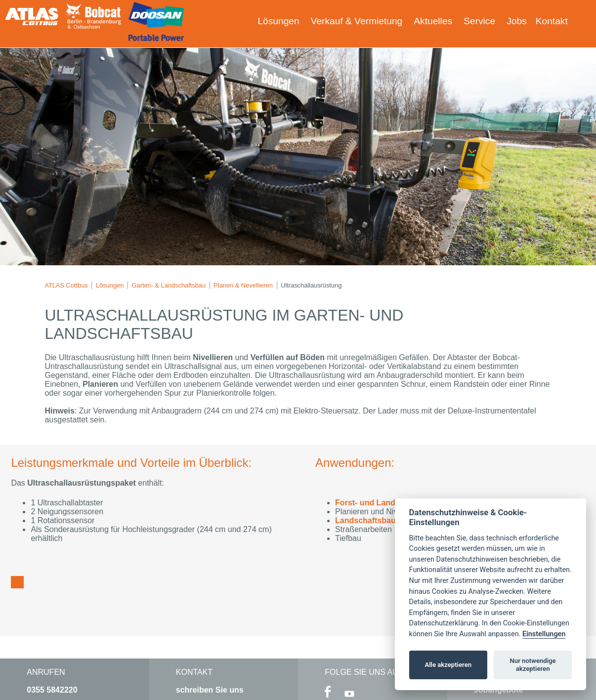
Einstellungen (544, 634)
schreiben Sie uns (210, 690)
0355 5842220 (52, 690)
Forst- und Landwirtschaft (384, 503)
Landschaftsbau (365, 520)
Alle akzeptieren (448, 665)
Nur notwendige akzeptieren (533, 665)
